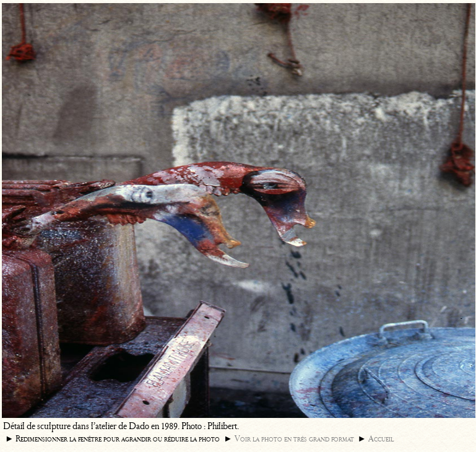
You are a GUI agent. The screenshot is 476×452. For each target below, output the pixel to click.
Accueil (381, 439)
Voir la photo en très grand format (294, 439)
